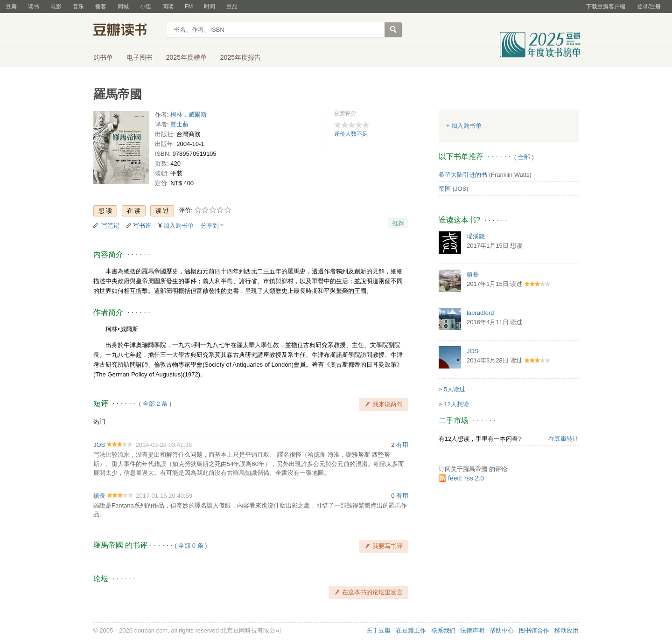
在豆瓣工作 (411, 630)
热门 (99, 421)
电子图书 (140, 57)
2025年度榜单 (186, 57)
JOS (99, 445)
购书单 (103, 57)
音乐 (78, 7)
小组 (146, 7)
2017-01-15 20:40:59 (164, 496)
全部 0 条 (191, 546)
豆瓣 (11, 7)
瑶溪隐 (476, 236)
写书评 (142, 226)
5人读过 (455, 389)
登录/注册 (649, 7)
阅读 (168, 7)
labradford (480, 313)
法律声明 (472, 630)
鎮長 (99, 496)
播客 (101, 7)
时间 (210, 7)
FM (189, 7)
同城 (123, 7)
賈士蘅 (179, 124)
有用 (402, 445)
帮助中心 (502, 630)
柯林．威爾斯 (189, 115)
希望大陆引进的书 (463, 175)
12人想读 (456, 404)
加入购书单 (178, 226)
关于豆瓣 (378, 630)
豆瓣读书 (127, 31)
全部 (524, 157)
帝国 (445, 189)
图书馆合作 (534, 630)
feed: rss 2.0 (466, 478)
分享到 (210, 226)
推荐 (398, 223)
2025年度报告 (241, 57)
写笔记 (110, 226)
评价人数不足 (351, 134)
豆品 (232, 7)
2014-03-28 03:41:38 (164, 445)
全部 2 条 (155, 404)
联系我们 (443, 630)
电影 (56, 7)
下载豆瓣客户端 (606, 7)
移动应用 (567, 630)
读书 (34, 7)
